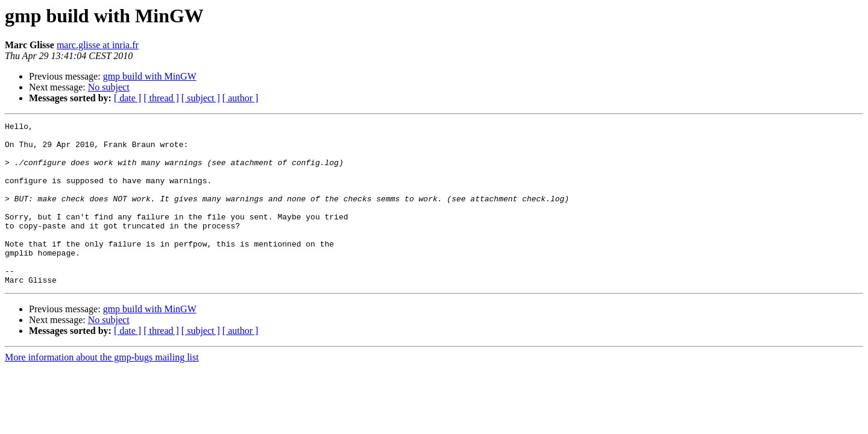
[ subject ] (201, 98)
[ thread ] (161, 98)
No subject (109, 87)
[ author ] (241, 98)
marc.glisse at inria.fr (98, 45)
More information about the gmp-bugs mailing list (102, 390)
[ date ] (127, 98)
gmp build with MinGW (150, 76)
